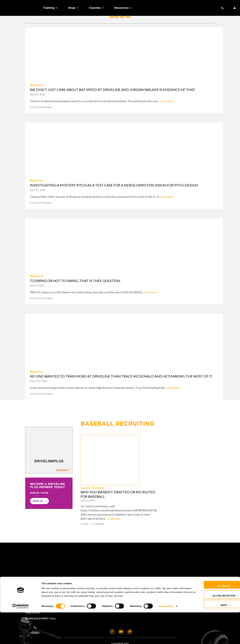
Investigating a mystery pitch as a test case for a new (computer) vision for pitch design (114, 185)
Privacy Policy (136, 583)
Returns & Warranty (140, 578)
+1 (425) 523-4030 (196, 576)
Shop (73, 8)
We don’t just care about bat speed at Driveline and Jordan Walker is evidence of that (113, 90)
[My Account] (235, 8)
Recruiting (155, 448)
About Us (31, 589)
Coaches (97, 8)
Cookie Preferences (140, 589)
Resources (123, 8)
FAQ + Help (132, 567)
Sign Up (38, 501)
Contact (131, 572)
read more (167, 101)
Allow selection (212, 627)
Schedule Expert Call (41, 600)
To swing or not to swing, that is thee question (75, 281)
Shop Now (63, 470)
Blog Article (37, 85)
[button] (222, 8)
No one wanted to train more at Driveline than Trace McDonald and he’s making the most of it (121, 376)
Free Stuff (33, 594)
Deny (212, 637)
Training (50, 8)
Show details (166, 638)
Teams (29, 578)
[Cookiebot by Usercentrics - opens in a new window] (20, 638)
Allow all (212, 617)
